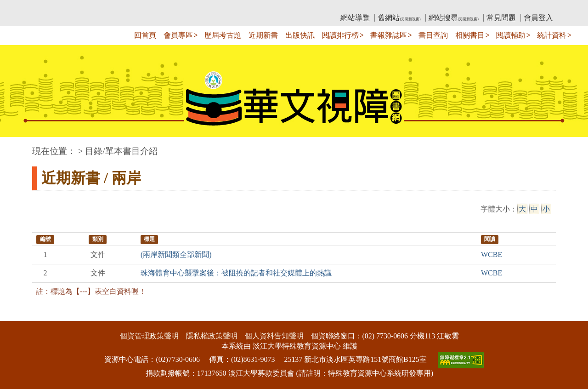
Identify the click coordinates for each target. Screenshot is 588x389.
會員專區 (178, 35)
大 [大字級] (522, 209)
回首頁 (145, 35)
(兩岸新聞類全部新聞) (176, 255)
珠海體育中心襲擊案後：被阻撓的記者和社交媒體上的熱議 (236, 273)
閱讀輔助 (511, 35)
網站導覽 (355, 18)
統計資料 (552, 35)
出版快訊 (300, 35)
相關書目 (470, 35)
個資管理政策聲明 (149, 336)
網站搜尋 (454, 18)
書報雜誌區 (389, 35)
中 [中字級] (534, 209)
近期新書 (263, 35)
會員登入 (538, 18)
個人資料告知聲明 (274, 336)
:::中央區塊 (18, 146)
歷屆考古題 (223, 35)
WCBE (492, 255)
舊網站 (399, 18)
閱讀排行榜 (340, 35)
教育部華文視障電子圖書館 (113, 7)
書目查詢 (433, 35)
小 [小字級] (546, 209)
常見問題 (501, 18)
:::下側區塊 (18, 315)
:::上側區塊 (50, 7)
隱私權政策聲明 (212, 336)
